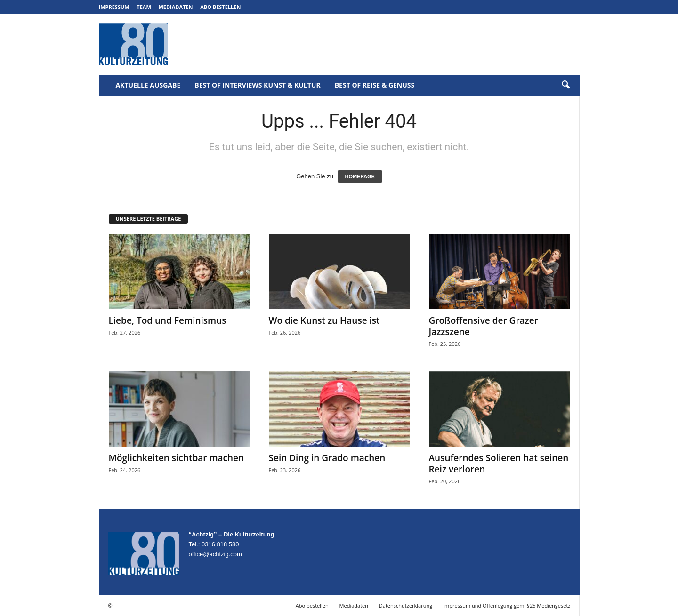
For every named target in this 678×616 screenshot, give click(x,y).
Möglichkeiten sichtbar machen (177, 458)
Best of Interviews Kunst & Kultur (257, 85)
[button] (565, 85)
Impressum (114, 7)
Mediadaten (175, 7)
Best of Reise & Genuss (375, 85)
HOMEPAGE (360, 176)
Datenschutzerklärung (406, 605)
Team (144, 7)
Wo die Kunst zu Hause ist (324, 320)
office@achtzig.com (215, 554)
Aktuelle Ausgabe (148, 85)
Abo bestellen (220, 7)
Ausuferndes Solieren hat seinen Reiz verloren (499, 464)
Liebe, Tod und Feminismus (168, 320)
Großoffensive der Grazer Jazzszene (484, 326)
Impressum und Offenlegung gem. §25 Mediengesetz (507, 605)
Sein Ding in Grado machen (327, 458)
